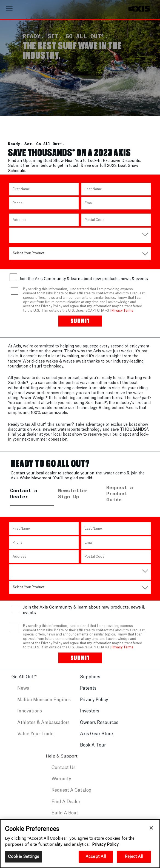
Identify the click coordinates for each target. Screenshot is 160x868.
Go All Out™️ (24, 681)
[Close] (151, 828)
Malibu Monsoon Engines (44, 704)
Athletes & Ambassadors (43, 727)
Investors (90, 715)
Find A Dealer (66, 806)
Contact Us (64, 772)
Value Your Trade (35, 738)
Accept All (96, 857)
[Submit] (80, 325)
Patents (88, 693)
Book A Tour (93, 750)
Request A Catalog (72, 795)
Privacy (117, 315)
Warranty (61, 783)
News (23, 693)
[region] (80, 844)
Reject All (134, 857)
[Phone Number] (44, 207)
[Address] (44, 224)
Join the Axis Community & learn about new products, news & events (84, 283)
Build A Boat (65, 817)
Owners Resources (99, 727)
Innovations (30, 715)
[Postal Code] (116, 224)
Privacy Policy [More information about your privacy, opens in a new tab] (105, 844)
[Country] (80, 238)
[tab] (32, 501)
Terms (128, 315)
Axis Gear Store (96, 738)
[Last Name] (116, 193)
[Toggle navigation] (9, 9)
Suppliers (90, 681)
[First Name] (44, 193)
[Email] (116, 207)
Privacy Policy (94, 704)
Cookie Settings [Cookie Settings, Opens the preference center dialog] (24, 857)
